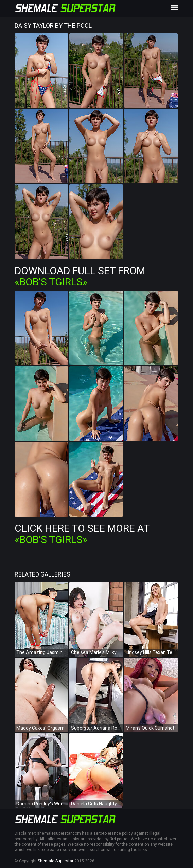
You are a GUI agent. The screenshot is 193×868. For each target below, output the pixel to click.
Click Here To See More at (82, 534)
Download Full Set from (80, 276)
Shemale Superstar (56, 861)
